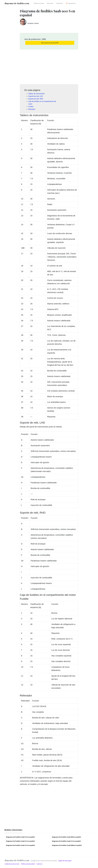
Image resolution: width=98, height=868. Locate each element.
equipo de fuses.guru (65, 861)
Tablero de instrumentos (37, 94)
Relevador (32, 109)
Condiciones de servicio (12, 864)
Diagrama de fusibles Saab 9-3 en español (20, 837)
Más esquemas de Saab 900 (50, 43)
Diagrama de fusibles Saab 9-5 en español (20, 841)
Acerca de (50, 3)
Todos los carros (39, 3)
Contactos (59, 3)
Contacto (39, 864)
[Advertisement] (49, 66)
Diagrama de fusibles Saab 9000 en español (67, 845)
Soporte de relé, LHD (36, 96)
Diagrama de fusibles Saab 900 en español (66, 837)
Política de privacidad (28, 864)
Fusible (31, 107)
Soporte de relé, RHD (36, 99)
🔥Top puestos (71, 3)
